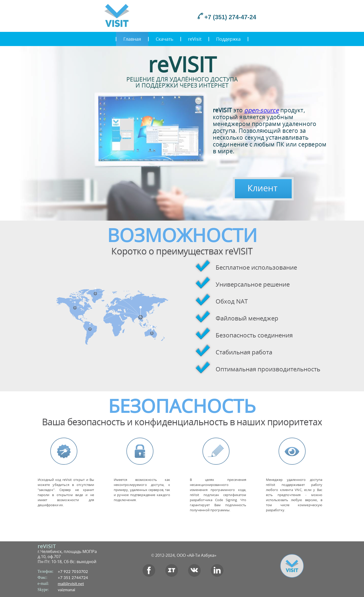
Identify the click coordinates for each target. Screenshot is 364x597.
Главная (132, 39)
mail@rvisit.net (71, 583)
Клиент (263, 188)
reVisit (195, 39)
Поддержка (228, 39)
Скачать (165, 39)
